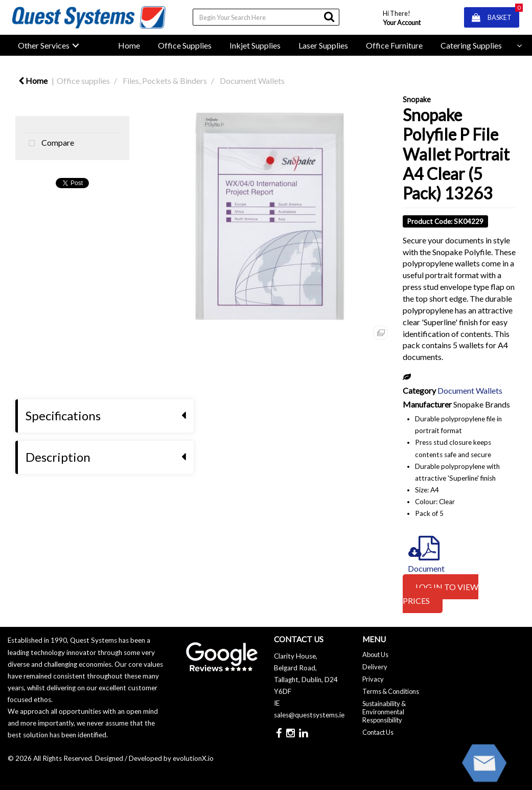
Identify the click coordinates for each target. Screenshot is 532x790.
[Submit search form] (329, 17)
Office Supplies (185, 45)
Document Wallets (252, 81)
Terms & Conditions (391, 691)
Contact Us (378, 732)
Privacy (373, 679)
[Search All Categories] (266, 17)
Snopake (417, 99)
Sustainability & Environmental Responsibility (384, 712)
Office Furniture (394, 45)
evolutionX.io (193, 758)
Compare (49, 144)
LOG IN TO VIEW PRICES (441, 594)
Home (129, 45)
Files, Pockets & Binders (165, 81)
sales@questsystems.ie (309, 715)
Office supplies (83, 81)
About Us (375, 654)
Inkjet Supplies (255, 45)
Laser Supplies (323, 45)
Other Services (44, 45)
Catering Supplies (471, 45)
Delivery (375, 667)
